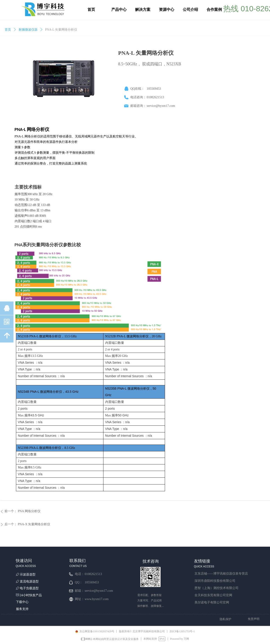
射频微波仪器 (28, 30)
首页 (8, 30)
